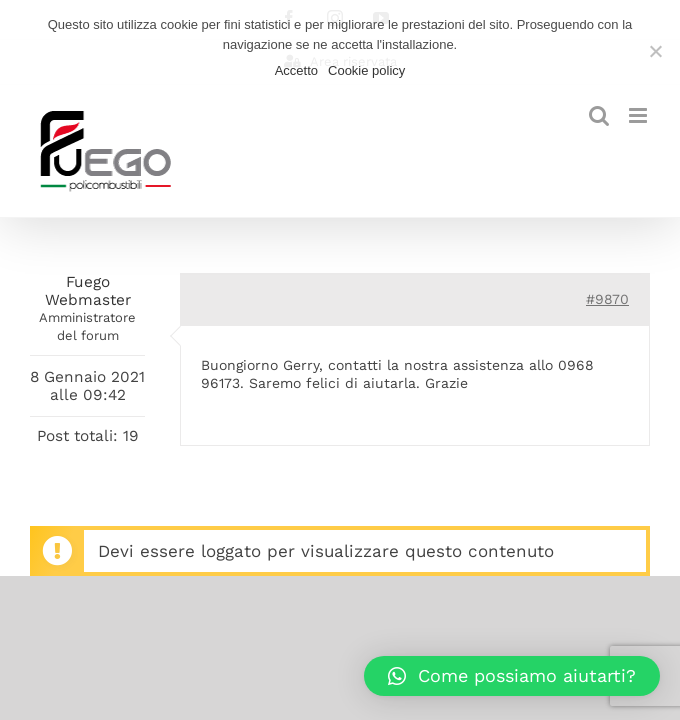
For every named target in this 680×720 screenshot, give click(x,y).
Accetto (296, 70)
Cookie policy (366, 70)
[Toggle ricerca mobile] (599, 115)
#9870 (607, 299)
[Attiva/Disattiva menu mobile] (639, 115)
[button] (512, 676)
